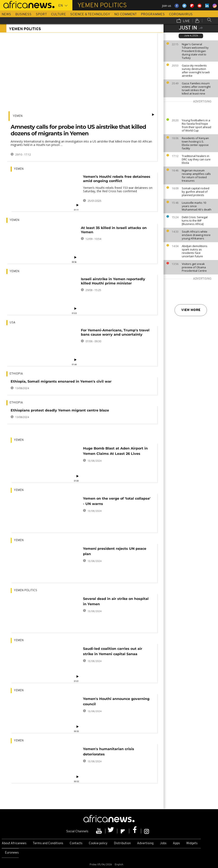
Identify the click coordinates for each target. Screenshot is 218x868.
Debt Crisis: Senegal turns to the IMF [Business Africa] (195, 221)
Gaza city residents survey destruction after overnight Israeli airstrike (196, 71)
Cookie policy (98, 843)
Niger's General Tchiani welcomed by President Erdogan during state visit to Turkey (195, 51)
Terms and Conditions (48, 843)
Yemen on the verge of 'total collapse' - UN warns (117, 501)
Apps (176, 843)
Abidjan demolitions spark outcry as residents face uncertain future (195, 251)
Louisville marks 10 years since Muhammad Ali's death (197, 206)
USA (12, 323)
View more (191, 310)
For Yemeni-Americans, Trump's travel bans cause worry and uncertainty (115, 332)
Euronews (12, 853)
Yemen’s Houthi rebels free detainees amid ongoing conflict (117, 179)
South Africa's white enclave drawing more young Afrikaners (196, 235)
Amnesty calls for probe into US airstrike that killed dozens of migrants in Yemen (78, 130)
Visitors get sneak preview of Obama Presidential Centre (194, 267)
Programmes (153, 14)
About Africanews (14, 843)
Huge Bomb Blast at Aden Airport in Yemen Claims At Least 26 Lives (115, 451)
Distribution (122, 843)
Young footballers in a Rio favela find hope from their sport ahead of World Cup (196, 125)
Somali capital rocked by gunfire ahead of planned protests (196, 192)
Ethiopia (16, 374)
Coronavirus (181, 14)
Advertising (145, 843)
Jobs (163, 843)
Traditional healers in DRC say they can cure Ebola (196, 159)
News (6, 14)
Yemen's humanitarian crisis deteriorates (109, 752)
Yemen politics (25, 590)
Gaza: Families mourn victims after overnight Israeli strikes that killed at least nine (196, 88)
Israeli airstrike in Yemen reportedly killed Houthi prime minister (113, 281)
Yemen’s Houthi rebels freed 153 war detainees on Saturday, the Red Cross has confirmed (118, 189)
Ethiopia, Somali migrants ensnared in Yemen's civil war (61, 381)
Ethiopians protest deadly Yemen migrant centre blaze (60, 410)
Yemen (18, 116)
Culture (59, 14)
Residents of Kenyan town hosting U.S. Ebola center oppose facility (195, 143)
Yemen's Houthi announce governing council (116, 701)
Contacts (76, 843)
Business (23, 14)
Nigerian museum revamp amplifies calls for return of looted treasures (196, 175)
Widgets (192, 843)
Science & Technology (90, 14)
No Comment (125, 14)
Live (183, 21)
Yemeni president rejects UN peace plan (115, 551)
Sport (41, 14)
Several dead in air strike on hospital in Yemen (116, 601)
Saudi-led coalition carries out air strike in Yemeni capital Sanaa (113, 651)
